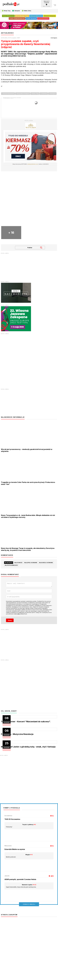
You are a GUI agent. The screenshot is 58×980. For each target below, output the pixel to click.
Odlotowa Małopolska (36, 16)
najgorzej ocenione (46, 563)
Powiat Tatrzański (31, 18)
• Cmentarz (44, 94)
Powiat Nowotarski (43, 18)
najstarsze (18, 563)
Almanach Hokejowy (50, 16)
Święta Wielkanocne (8, 16)
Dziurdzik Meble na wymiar (15, 850)
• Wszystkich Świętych (23, 94)
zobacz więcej (29, 905)
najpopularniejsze (11, 565)
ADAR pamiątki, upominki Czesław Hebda (20, 880)
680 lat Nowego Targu (22, 16)
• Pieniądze (52, 94)
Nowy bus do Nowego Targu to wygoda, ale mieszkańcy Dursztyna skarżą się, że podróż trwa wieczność (28, 549)
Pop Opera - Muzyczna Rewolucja (17, 735)
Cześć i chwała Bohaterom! (17, 18)
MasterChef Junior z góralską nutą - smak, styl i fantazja (28, 747)
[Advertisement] (16, 267)
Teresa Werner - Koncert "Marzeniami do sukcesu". (26, 722)
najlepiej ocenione (31, 563)
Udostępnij (54, 38)
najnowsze (9, 563)
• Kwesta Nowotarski (8, 94)
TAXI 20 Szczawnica (12, 820)
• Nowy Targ (35, 94)
